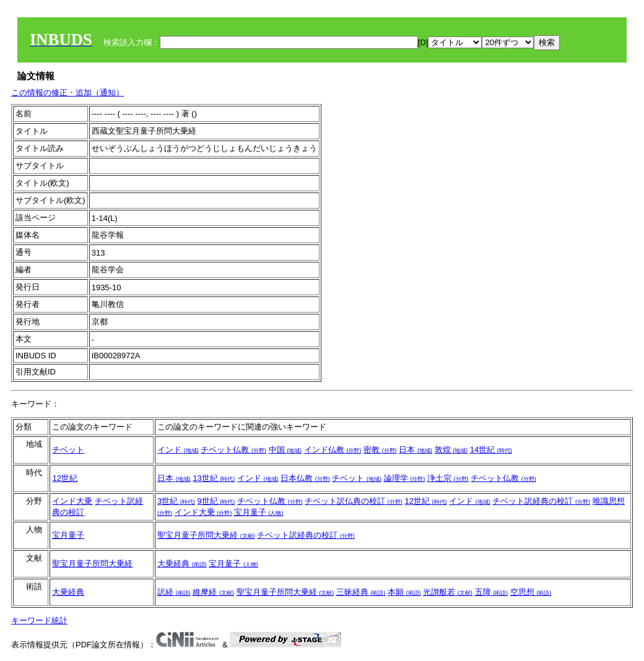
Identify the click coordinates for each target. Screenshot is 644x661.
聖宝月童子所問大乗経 (206, 535)
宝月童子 (259, 512)
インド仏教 (333, 450)
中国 (285, 450)
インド (178, 450)
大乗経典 (182, 564)
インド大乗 (72, 501)
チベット (68, 450)
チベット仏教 (233, 450)
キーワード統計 (39, 620)
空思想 (531, 592)
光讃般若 (448, 592)
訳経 (174, 592)
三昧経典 (361, 592)
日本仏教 (305, 478)
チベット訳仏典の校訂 (354, 501)
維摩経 (213, 592)
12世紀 (64, 478)
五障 (492, 592)
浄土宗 (448, 478)
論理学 (405, 478)
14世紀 (491, 450)
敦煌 (451, 450)
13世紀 (214, 478)
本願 (404, 592)
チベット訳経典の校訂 (541, 501)
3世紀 (176, 501)
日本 (416, 450)
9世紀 (216, 501)
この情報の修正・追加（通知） (67, 93)
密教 (380, 450)
